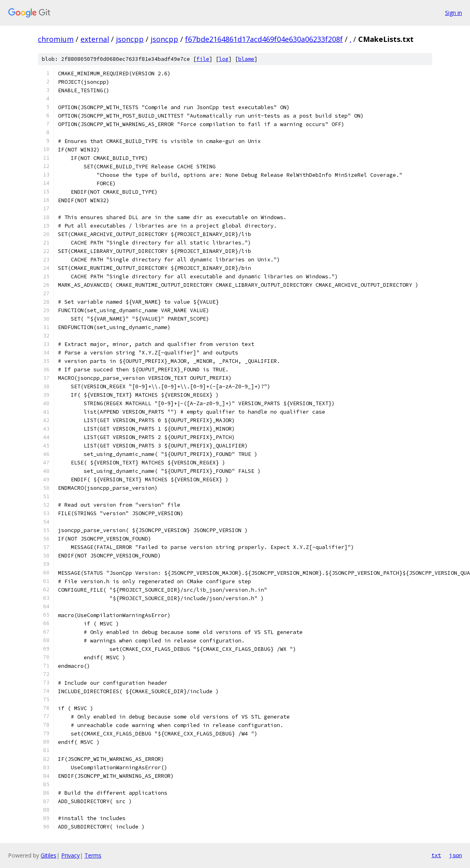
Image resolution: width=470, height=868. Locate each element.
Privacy (70, 855)
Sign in (454, 13)
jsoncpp (130, 39)
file (203, 59)
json (456, 855)
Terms (93, 855)
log (224, 59)
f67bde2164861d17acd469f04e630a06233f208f (264, 39)
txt (436, 855)
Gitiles (48, 855)
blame (246, 59)
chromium (56, 39)
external (95, 39)
